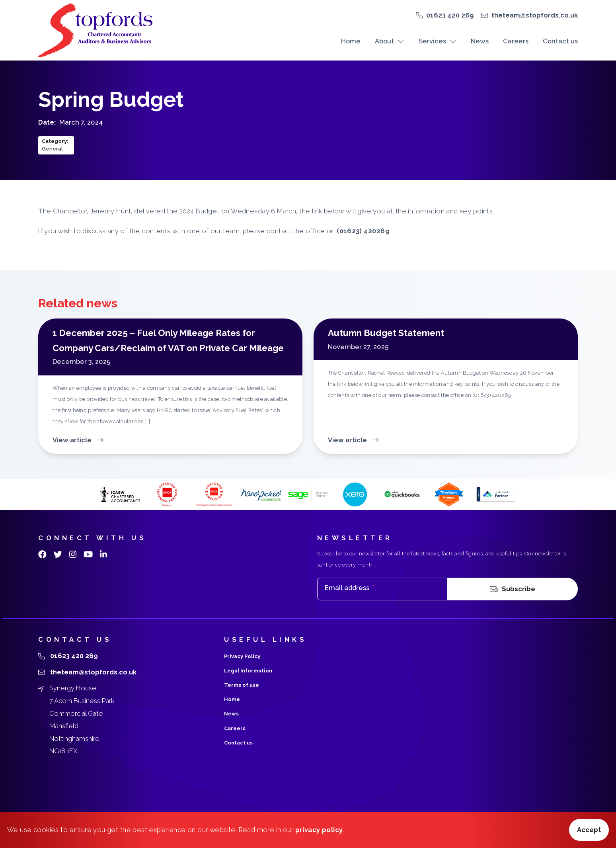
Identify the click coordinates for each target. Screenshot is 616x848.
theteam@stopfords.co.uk (535, 15)
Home (351, 41)
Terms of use (242, 685)
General (52, 149)
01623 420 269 (450, 15)
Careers (516, 41)
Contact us (560, 41)
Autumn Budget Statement (386, 333)
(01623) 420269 (363, 231)
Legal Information (248, 671)
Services (438, 41)
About (390, 41)
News (480, 41)
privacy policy (319, 830)
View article (78, 440)
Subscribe (513, 589)
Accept (589, 830)
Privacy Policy (242, 656)
